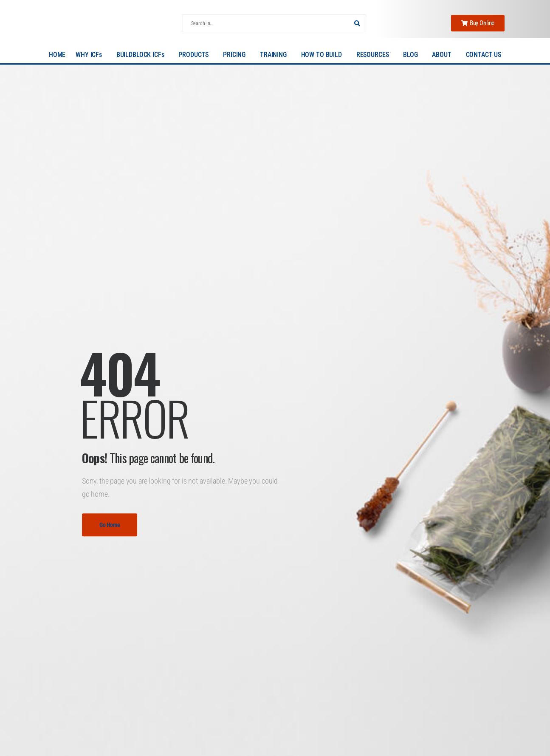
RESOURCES (375, 55)
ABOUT (444, 55)
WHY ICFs (91, 55)
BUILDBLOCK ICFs (142, 55)
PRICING (236, 55)
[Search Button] (357, 23)
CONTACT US (484, 55)
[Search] (266, 23)
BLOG (412, 55)
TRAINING (275, 55)
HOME (57, 55)
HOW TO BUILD (324, 55)
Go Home (110, 525)
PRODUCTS (196, 55)
